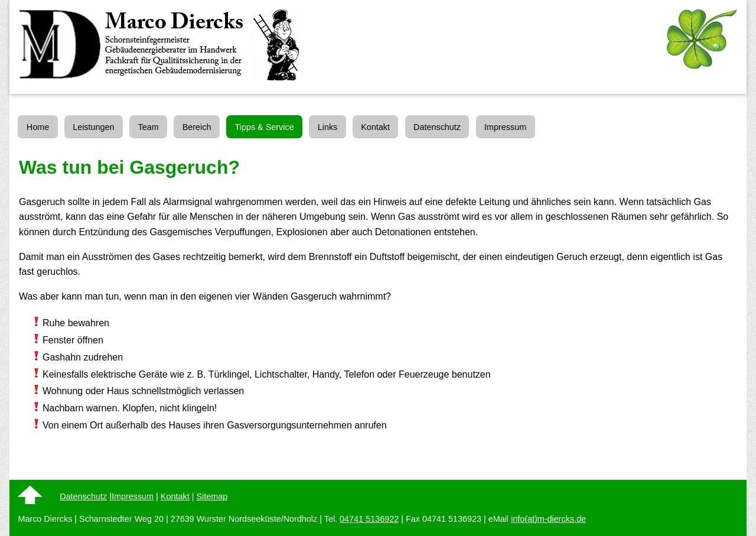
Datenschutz (437, 127)
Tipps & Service (264, 127)
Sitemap (212, 496)
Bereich (197, 127)
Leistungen (93, 127)
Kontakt (375, 127)
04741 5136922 (369, 519)
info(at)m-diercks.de (548, 519)
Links (328, 127)
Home (38, 127)
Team (149, 127)
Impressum (505, 127)
